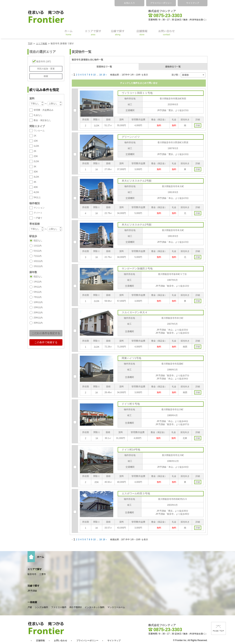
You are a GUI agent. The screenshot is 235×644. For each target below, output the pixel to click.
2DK (36, 156)
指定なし (38, 241)
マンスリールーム (116, 607)
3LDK (36, 177)
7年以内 (38, 297)
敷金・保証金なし (42, 120)
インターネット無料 (95, 607)
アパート (38, 213)
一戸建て (38, 218)
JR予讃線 (32, 591)
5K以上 (37, 197)
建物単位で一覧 (173, 67)
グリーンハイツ (131, 137)
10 (94, 75)
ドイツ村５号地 (131, 404)
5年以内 (38, 292)
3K (35, 167)
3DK (36, 172)
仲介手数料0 (76, 607)
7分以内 (38, 256)
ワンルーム (39, 131)
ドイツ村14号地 (131, 450)
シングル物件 (41, 607)
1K (35, 136)
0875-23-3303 (165, 15)
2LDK (36, 161)
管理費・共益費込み (44, 110)
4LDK (36, 192)
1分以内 (38, 246)
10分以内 (38, 261)
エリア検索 (41, 44)
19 (104, 75)
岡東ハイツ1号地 (131, 358)
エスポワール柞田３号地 (136, 493)
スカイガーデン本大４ (135, 312)
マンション (39, 208)
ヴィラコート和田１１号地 (137, 93)
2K (35, 151)
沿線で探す (34, 586)
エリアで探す (35, 569)
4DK (36, 187)
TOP (30, 44)
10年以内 (38, 302)
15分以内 (38, 266)
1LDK (36, 146)
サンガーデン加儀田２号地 (137, 268)
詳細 (198, 125)
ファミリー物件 (59, 607)
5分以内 (38, 251)
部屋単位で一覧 (104, 67)
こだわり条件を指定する (46, 333)
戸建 (30, 607)
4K (35, 182)
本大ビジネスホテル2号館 (137, 181)
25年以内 (38, 318)
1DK (36, 141)
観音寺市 (44, 62)
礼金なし (38, 115)
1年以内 (38, 282)
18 (101, 75)
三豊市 (43, 574)
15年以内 (38, 307)
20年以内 (38, 313)
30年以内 (38, 323)
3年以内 (38, 287)
